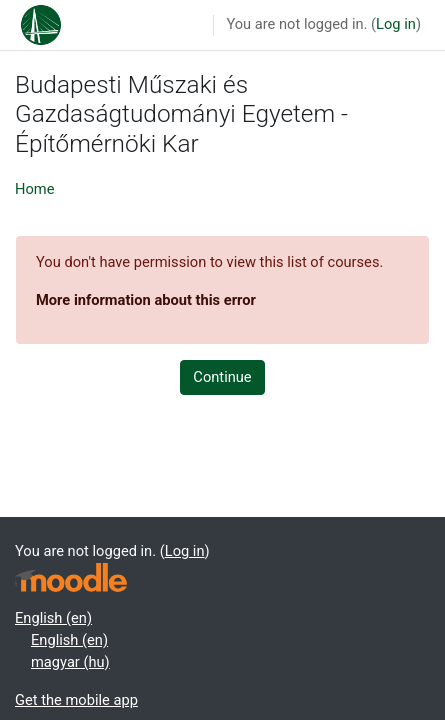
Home (34, 189)
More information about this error (146, 300)
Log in (396, 24)
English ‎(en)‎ (53, 618)
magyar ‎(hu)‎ (70, 662)
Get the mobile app (76, 700)
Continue (222, 377)
